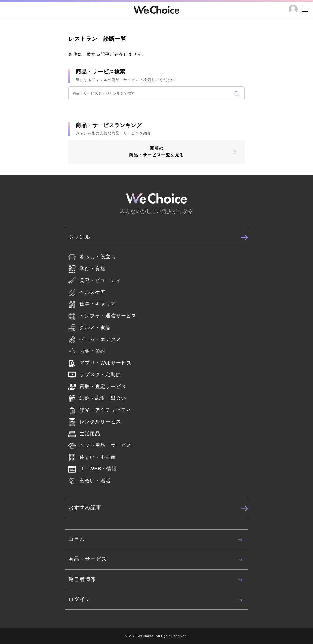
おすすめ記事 (158, 508)
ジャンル (158, 237)
